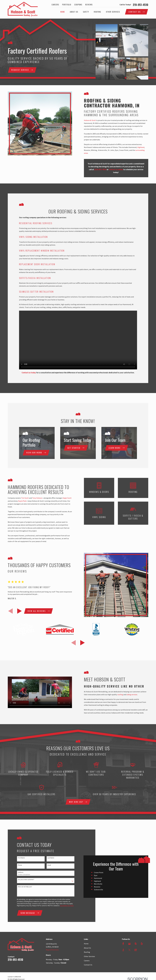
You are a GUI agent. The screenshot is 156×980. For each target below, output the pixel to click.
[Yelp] (142, 960)
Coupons (78, 5)
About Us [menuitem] (74, 12)
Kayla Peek (19, 501)
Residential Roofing (30, 223)
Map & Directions (52, 966)
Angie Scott (64, 498)
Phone (16, 873)
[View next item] (16, 611)
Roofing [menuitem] (97, 12)
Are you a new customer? (23, 888)
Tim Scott (21, 498)
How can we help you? (21, 895)
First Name (18, 866)
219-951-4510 (141, 5)
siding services (135, 695)
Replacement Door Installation (37, 264)
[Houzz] (136, 960)
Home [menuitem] (63, 12)
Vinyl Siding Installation (33, 237)
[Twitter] (129, 966)
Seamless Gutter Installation (36, 292)
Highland (144, 147)
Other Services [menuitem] (113, 12)
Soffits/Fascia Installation (35, 278)
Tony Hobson (34, 498)
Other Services (89, 973)
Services (47, 223)
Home (86, 960)
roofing (124, 695)
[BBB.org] (123, 966)
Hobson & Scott (93, 120)
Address (17, 880)
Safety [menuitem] (86, 12)
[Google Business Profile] (129, 960)
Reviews (89, 5)
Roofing (87, 969)
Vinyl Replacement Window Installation (42, 251)
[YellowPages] (136, 966)
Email (46, 873)
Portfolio (67, 5)
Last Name (47, 866)
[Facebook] (123, 960)
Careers (55, 5)
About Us (87, 964)
